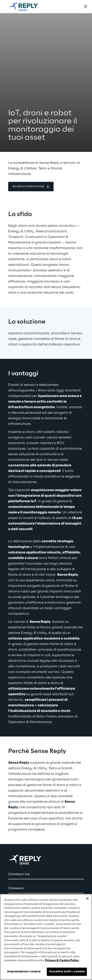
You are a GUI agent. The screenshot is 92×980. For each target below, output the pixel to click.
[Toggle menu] (85, 7)
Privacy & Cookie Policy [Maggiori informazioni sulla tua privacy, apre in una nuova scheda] (62, 960)
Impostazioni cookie (24, 972)
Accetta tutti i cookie (67, 972)
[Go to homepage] (28, 7)
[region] (46, 937)
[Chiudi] (87, 898)
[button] (31, 187)
